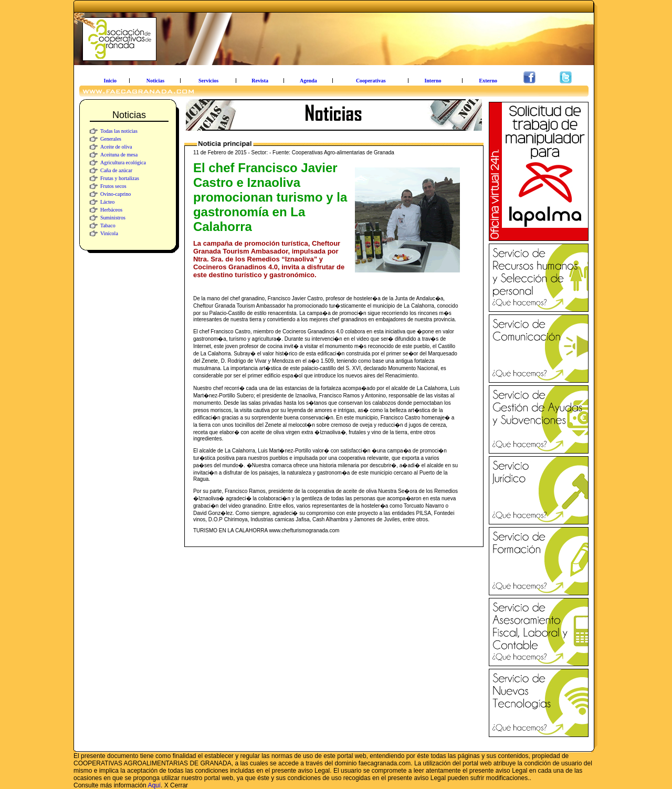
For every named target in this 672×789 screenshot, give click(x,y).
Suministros (113, 218)
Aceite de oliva (116, 147)
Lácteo (107, 202)
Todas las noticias (119, 131)
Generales (111, 139)
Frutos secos (113, 186)
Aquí (154, 785)
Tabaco (108, 225)
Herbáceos (111, 210)
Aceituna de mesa (119, 155)
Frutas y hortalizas (120, 178)
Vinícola (109, 233)
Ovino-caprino (115, 194)
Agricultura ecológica (123, 162)
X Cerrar (176, 785)
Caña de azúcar (116, 170)
